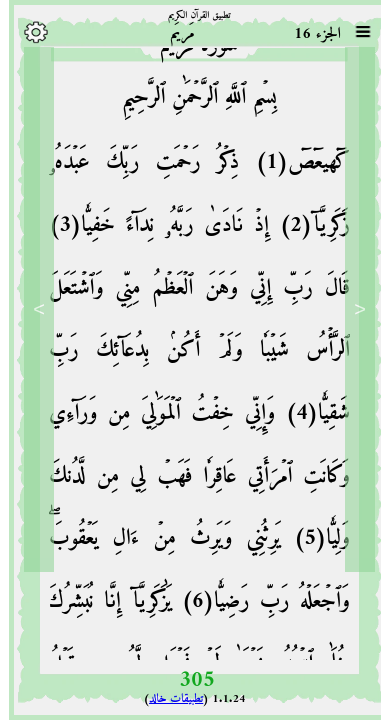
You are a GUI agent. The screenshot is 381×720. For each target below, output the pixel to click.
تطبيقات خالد (167, 699)
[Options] (27, 32)
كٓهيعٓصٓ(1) (285, 165)
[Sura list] (354, 32)
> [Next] (30, 309)
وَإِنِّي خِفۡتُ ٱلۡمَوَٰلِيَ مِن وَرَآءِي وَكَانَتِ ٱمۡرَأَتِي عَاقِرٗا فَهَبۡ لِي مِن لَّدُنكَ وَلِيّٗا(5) (190, 479)
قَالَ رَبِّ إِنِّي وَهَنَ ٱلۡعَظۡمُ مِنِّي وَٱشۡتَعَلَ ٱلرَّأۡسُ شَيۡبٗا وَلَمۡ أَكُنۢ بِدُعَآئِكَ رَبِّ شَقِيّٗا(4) (190, 354)
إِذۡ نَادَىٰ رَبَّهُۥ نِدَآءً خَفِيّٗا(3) (150, 228)
